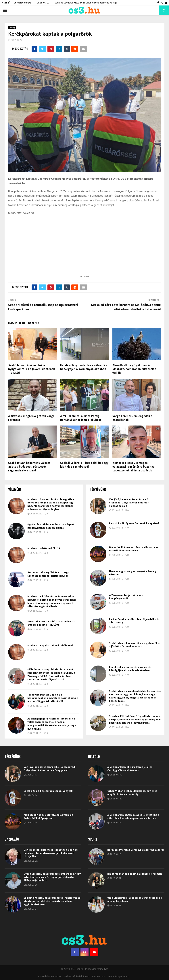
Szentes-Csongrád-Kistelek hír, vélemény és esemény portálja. (86, 3)
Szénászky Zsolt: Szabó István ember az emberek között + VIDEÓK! (51, 623)
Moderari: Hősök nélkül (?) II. (44, 548)
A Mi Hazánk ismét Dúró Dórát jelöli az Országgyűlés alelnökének (130, 769)
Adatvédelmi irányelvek (49, 977)
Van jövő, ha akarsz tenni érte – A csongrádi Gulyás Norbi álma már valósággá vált (129, 503)
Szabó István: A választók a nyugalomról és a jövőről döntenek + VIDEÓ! (32, 369)
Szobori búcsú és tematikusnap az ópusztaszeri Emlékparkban (43, 307)
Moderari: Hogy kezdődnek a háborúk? (50, 645)
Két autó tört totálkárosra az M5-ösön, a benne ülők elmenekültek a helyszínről (126, 307)
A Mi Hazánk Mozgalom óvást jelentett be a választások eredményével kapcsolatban (133, 817)
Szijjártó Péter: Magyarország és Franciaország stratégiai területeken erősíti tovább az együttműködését (52, 901)
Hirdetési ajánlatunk (119, 977)
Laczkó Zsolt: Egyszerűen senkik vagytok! (134, 523)
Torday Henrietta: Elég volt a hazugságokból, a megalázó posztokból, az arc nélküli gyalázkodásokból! (53, 698)
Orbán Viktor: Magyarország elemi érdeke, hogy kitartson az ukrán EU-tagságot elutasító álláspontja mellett (52, 877)
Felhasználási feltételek (77, 977)
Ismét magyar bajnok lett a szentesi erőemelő (135, 874)
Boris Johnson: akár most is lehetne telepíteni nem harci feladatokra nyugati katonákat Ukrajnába (51, 853)
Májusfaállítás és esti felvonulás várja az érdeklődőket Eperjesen (134, 549)
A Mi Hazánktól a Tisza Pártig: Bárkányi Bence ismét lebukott (81, 418)
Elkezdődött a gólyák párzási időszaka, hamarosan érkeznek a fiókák (134, 369)
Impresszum (99, 977)
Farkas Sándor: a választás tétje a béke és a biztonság (134, 621)
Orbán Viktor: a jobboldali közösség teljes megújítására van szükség (132, 793)
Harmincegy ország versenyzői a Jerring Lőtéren (133, 573)
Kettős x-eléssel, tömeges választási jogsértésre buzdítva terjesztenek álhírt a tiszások (134, 467)
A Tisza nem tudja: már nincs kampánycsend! (126, 597)
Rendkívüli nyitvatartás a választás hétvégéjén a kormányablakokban (84, 367)
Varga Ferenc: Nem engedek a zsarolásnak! (132, 418)
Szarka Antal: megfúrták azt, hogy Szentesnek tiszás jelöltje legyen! (48, 574)
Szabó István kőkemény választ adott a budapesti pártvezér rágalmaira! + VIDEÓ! (29, 467)
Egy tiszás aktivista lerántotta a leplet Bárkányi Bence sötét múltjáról (51, 526)
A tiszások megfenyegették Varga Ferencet (31, 418)
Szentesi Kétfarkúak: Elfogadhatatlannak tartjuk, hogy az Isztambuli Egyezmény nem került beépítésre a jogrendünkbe (135, 719)
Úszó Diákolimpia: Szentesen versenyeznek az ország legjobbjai (135, 899)
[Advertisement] (84, 251)
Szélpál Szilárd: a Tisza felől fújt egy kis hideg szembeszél (84, 465)
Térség (12, 28)
